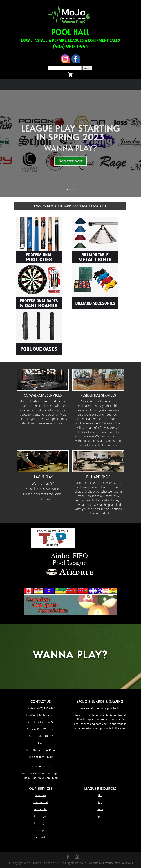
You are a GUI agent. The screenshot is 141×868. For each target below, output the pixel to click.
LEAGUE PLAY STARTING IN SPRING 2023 (70, 139)
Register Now (71, 167)
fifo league (41, 823)
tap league (41, 816)
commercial (41, 802)
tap (100, 802)
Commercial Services (43, 395)
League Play (43, 477)
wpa (100, 809)
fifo (100, 795)
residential (41, 809)
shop (41, 830)
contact (41, 837)
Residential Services (98, 395)
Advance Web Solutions (118, 863)
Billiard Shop (98, 477)
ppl (100, 816)
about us (41, 795)
